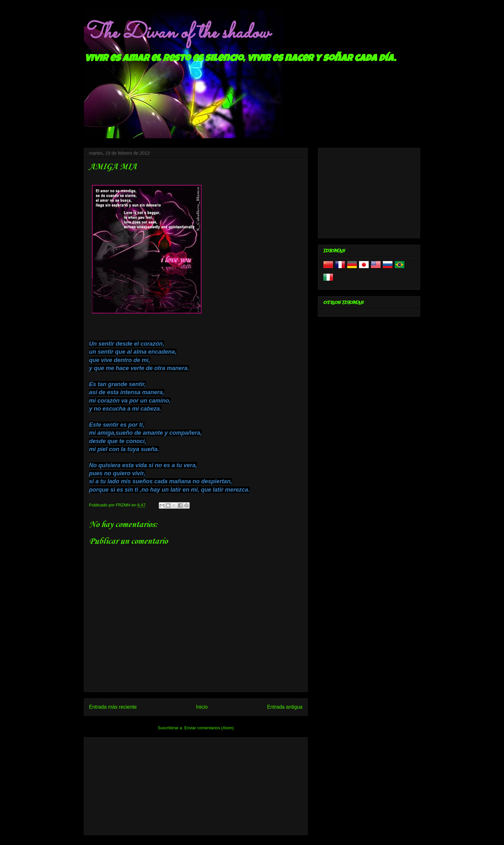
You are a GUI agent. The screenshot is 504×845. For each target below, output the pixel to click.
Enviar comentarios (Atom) (209, 728)
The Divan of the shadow (177, 33)
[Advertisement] (196, 785)
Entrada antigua (285, 707)
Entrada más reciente (113, 707)
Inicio (202, 707)
